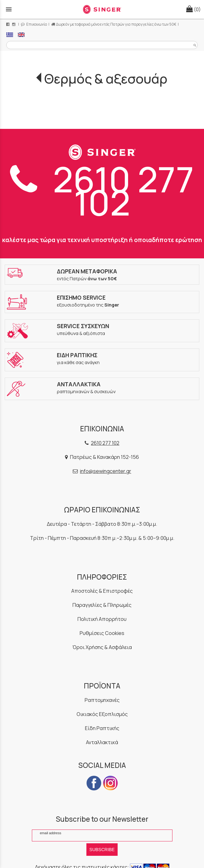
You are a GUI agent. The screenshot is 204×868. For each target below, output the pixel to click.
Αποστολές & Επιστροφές (102, 591)
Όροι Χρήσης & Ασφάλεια (102, 647)
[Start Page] (102, 9)
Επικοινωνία (34, 24)
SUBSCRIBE (102, 850)
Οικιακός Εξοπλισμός (102, 714)
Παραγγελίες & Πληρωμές (102, 605)
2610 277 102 (102, 191)
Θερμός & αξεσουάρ (106, 79)
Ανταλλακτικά (102, 742)
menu (9, 9)
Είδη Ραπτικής (102, 728)
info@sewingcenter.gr (106, 471)
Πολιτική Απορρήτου (102, 619)
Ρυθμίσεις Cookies (102, 633)
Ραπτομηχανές (102, 700)
